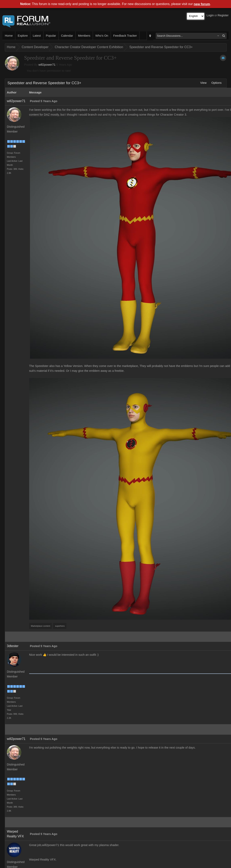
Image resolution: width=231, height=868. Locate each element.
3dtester (13, 646)
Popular (51, 36)
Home (9, 36)
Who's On (102, 36)
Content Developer (35, 47)
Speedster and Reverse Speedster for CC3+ (161, 47)
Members (84, 36)
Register (223, 15)
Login (210, 15)
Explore (23, 36)
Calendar (67, 36)
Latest (37, 36)
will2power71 (47, 65)
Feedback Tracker (125, 36)
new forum (202, 4)
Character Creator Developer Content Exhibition (89, 47)
